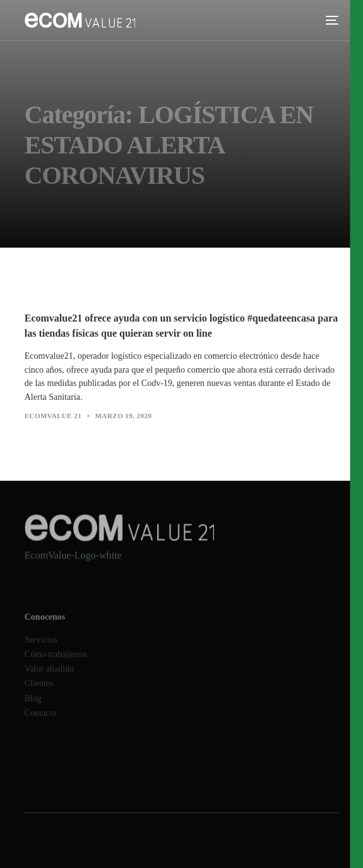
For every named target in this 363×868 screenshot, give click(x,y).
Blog (33, 705)
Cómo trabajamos (56, 660)
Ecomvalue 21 (53, 416)
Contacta (40, 719)
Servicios (41, 646)
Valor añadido (49, 676)
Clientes (39, 690)
